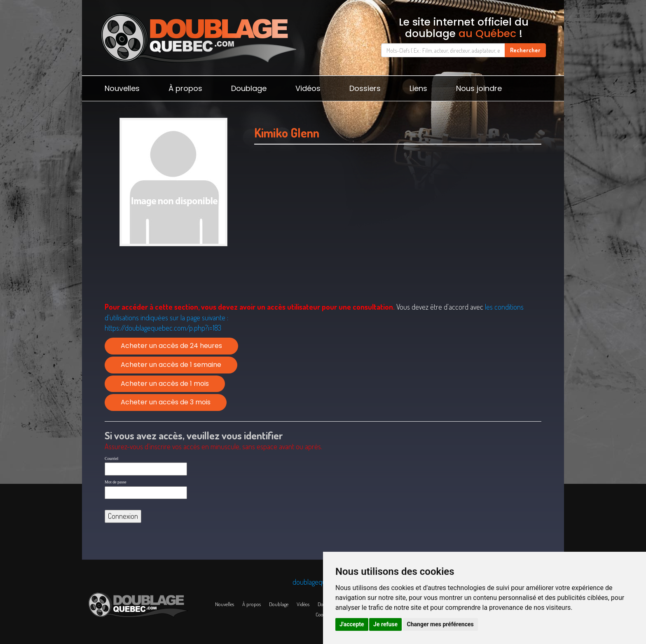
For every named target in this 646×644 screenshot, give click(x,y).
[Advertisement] (398, 233)
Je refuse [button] (385, 624)
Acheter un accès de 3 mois (166, 402)
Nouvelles (122, 88)
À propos (185, 88)
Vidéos (308, 88)
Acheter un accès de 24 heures (171, 346)
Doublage (249, 88)
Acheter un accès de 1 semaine (171, 365)
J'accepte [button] (352, 624)
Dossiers (365, 88)
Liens (418, 88)
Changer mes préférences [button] (440, 624)
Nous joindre (479, 88)
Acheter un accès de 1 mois (165, 384)
